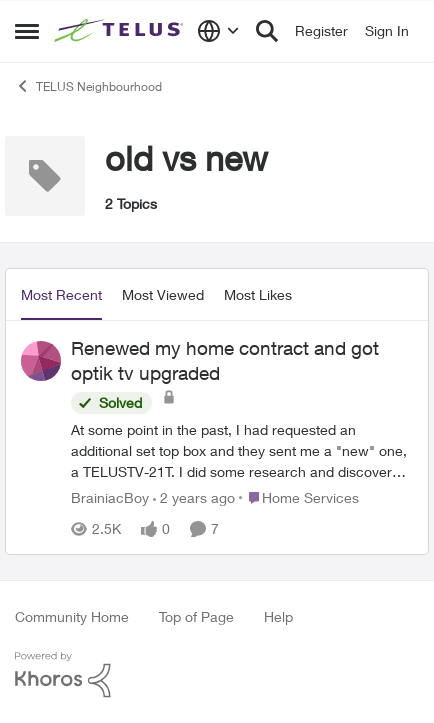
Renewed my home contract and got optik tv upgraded (225, 360)
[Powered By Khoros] (217, 675)
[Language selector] (218, 31)
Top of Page (196, 616)
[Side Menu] (27, 31)
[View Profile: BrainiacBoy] (41, 361)
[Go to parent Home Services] (299, 497)
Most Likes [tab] (258, 294)
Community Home (72, 616)
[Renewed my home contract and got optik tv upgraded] (242, 450)
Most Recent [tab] (61, 294)
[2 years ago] (194, 497)
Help (278, 616)
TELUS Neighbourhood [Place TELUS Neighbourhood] (88, 86)
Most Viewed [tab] (163, 294)
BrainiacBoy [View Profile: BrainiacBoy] (110, 497)
